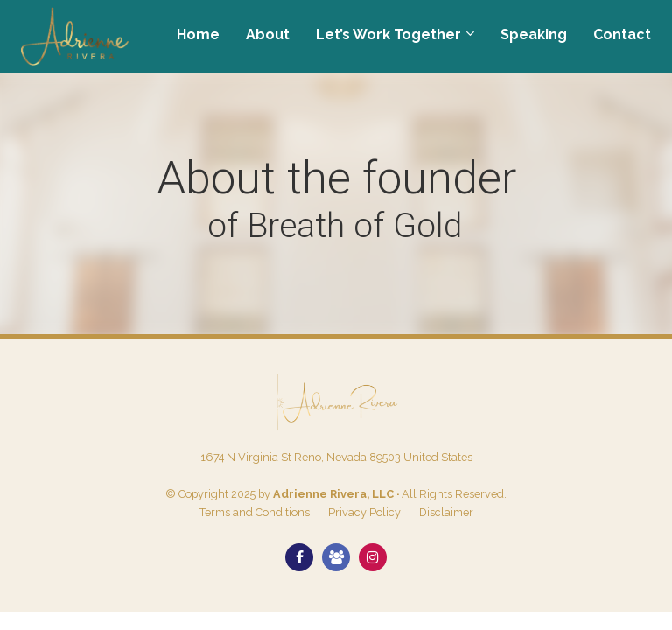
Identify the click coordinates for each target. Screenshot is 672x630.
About (268, 35)
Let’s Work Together (388, 35)
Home (198, 35)
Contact (622, 35)
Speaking (534, 35)
